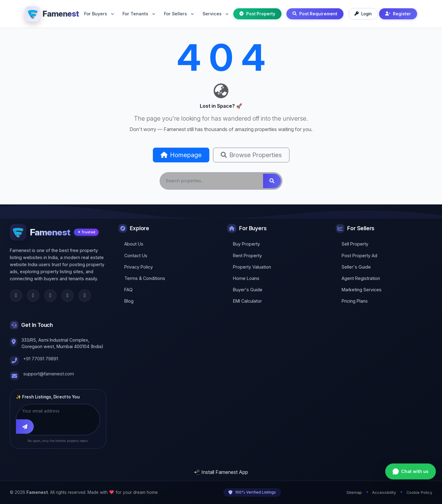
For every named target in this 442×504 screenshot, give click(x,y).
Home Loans (246, 278)
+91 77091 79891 (41, 359)
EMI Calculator (247, 301)
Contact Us (136, 256)
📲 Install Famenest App (221, 472)
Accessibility (384, 492)
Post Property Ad (359, 256)
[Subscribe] (25, 427)
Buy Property (246, 244)
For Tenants (139, 14)
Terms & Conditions (145, 278)
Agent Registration (361, 278)
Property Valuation (252, 267)
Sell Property (355, 244)
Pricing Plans (355, 301)
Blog (129, 301)
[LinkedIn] (68, 296)
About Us (134, 244)
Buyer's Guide (248, 290)
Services (215, 14)
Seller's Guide (356, 267)
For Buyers (99, 14)
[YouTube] (85, 296)
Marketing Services (362, 290)
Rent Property (247, 256)
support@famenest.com (49, 374)
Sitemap (354, 492)
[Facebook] (16, 296)
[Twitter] (33, 296)
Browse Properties (251, 155)
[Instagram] (50, 296)
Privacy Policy (139, 267)
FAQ (128, 290)
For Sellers (179, 14)
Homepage (181, 155)
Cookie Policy (419, 492)
